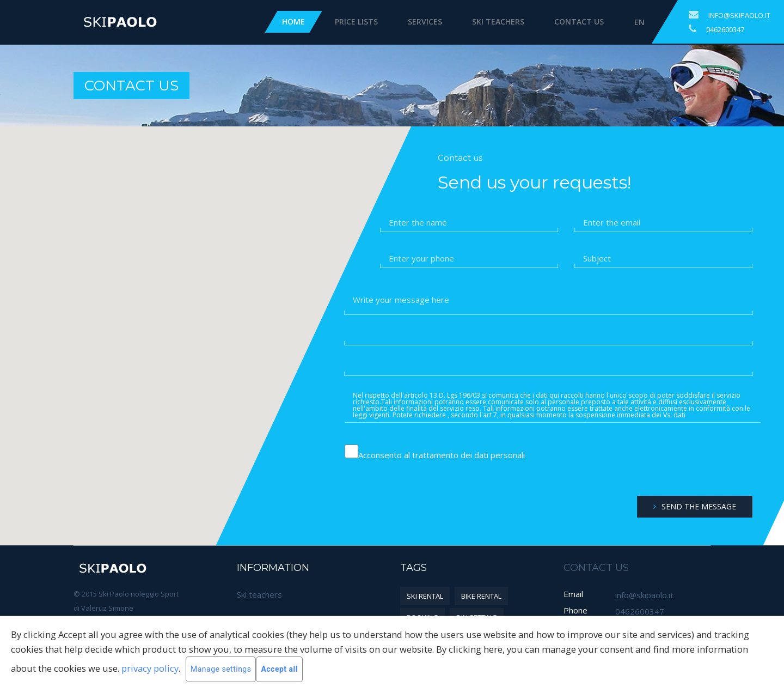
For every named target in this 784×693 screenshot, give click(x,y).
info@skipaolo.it (739, 15)
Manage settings (221, 669)
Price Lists (356, 22)
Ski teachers (498, 22)
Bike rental (481, 596)
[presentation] (678, 464)
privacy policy (150, 668)
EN (639, 22)
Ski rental (425, 596)
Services (425, 22)
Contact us (579, 22)
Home (293, 22)
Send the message (695, 506)
